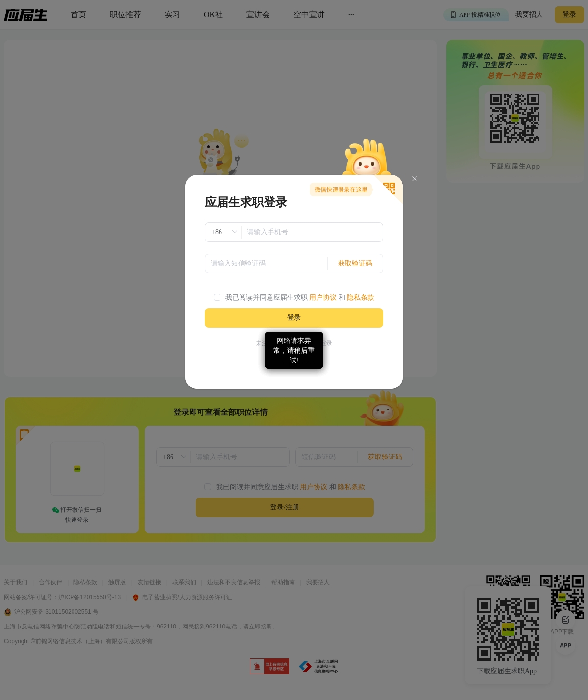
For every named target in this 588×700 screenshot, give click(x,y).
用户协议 (323, 298)
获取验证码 (355, 263)
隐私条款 (361, 298)
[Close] (415, 179)
